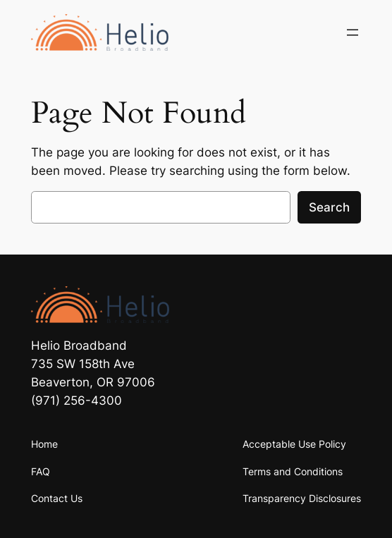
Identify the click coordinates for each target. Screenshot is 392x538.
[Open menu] (353, 32)
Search (329, 207)
